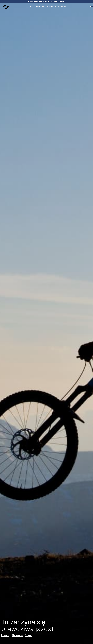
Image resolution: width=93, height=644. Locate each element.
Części (29, 635)
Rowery (5, 635)
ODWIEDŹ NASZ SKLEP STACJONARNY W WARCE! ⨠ (46, 2)
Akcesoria (17, 635)
